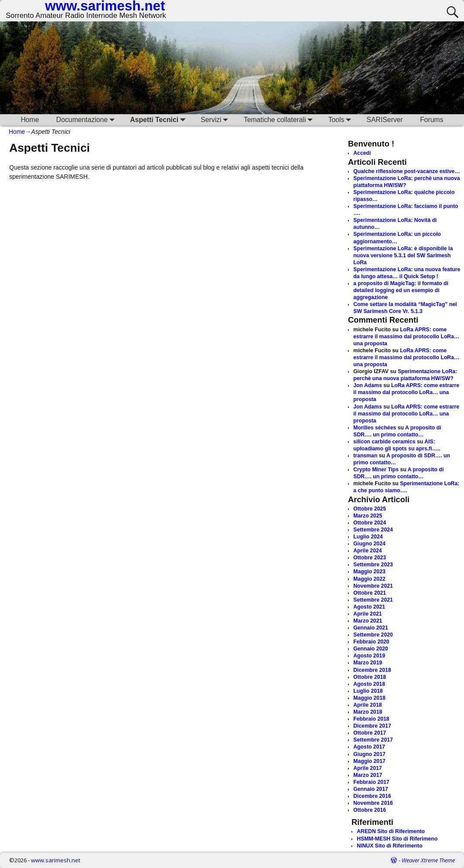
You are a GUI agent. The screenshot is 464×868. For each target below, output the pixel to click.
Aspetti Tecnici (159, 120)
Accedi (362, 153)
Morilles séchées (375, 428)
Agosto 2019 (369, 656)
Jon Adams (368, 385)
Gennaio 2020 (371, 649)
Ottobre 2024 (370, 523)
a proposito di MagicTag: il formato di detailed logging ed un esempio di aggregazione (401, 290)
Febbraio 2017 (371, 782)
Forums (432, 120)
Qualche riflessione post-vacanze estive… (406, 171)
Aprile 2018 (367, 705)
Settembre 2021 (373, 600)
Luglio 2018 (368, 691)
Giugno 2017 (369, 754)
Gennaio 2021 (371, 628)
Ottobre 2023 (370, 558)
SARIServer (385, 120)
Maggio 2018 (369, 698)
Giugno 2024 (369, 544)
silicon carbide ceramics (384, 442)
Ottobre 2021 (370, 593)
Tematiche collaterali (280, 120)
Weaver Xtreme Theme (428, 860)
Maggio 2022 (369, 579)
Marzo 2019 (368, 663)
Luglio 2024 (368, 537)
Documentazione (87, 120)
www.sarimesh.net (56, 860)
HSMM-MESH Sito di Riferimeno (397, 839)
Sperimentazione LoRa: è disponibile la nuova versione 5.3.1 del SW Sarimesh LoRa (403, 255)
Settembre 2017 (373, 740)
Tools (341, 120)
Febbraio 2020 (371, 642)
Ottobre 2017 (370, 733)
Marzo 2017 (368, 775)
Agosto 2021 (369, 607)
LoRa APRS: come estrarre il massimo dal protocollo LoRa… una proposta (406, 337)
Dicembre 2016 (372, 796)
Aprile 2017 (367, 768)
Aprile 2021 (367, 614)
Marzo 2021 (368, 621)
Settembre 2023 (373, 565)
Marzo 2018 (368, 712)
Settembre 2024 (373, 530)
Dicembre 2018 (372, 670)
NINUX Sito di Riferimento (389, 846)
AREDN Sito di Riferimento (391, 831)
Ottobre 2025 (370, 509)
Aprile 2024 (367, 551)
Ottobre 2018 (370, 677)
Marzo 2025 (368, 516)
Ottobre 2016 (370, 810)
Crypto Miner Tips (376, 470)
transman (365, 456)
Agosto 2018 (369, 684)
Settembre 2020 (373, 635)
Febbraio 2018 (371, 719)
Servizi (216, 120)
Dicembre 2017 (372, 726)
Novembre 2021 (373, 586)
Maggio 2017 (369, 761)
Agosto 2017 (369, 747)
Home (30, 120)
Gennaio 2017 (371, 789)
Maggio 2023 (369, 572)
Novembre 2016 (373, 803)
